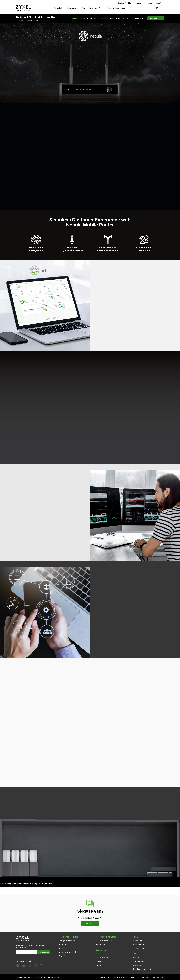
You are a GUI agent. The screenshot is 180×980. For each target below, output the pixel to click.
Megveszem (156, 18)
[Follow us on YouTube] (24, 966)
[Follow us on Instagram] (41, 966)
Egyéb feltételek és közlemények (71, 956)
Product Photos (89, 18)
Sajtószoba (101, 950)
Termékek (58, 8)
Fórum (61, 944)
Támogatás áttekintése (67, 941)
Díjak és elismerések (103, 958)
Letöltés (62, 948)
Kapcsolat (90, 923)
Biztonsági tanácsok (66, 952)
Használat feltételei (120, 977)
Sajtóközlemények (102, 954)
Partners (138, 3)
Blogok (98, 965)
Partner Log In (137, 941)
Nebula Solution (123, 18)
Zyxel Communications (141, 969)
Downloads (139, 18)
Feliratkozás (44, 952)
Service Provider (125, 3)
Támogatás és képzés (91, 8)
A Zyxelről (136, 958)
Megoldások (72, 8)
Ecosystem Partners (140, 948)
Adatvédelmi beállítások (140, 977)
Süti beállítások (158, 977)
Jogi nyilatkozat (104, 977)
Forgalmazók (101, 944)
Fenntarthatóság (138, 961)
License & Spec (106, 18)
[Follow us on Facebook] (18, 966)
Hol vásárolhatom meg (115, 8)
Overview (74, 18)
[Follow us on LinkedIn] (30, 966)
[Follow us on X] (35, 966)
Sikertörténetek (138, 965)
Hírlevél (99, 961)
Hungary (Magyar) (154, 3)
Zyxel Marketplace (102, 941)
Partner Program (138, 944)
